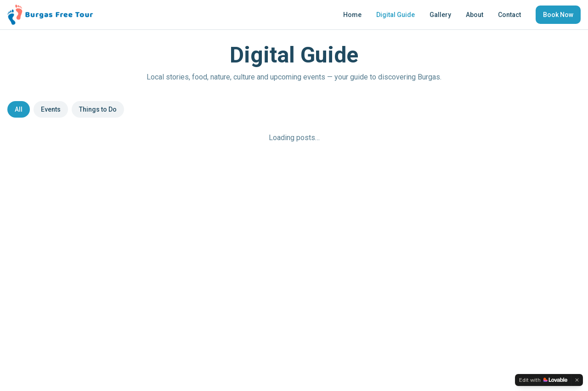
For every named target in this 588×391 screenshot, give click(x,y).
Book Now (558, 15)
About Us (138, 284)
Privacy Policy (380, 232)
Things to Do (98, 109)
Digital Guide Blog (150, 245)
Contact (509, 15)
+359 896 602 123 (274, 234)
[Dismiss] (577, 380)
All (19, 109)
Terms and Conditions (392, 245)
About (475, 15)
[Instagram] (28, 256)
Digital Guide (396, 15)
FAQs (368, 220)
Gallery (440, 15)
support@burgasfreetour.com (291, 220)
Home (352, 15)
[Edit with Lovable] (543, 380)
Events (51, 109)
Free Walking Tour (151, 220)
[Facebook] (12, 256)
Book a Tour (142, 271)
